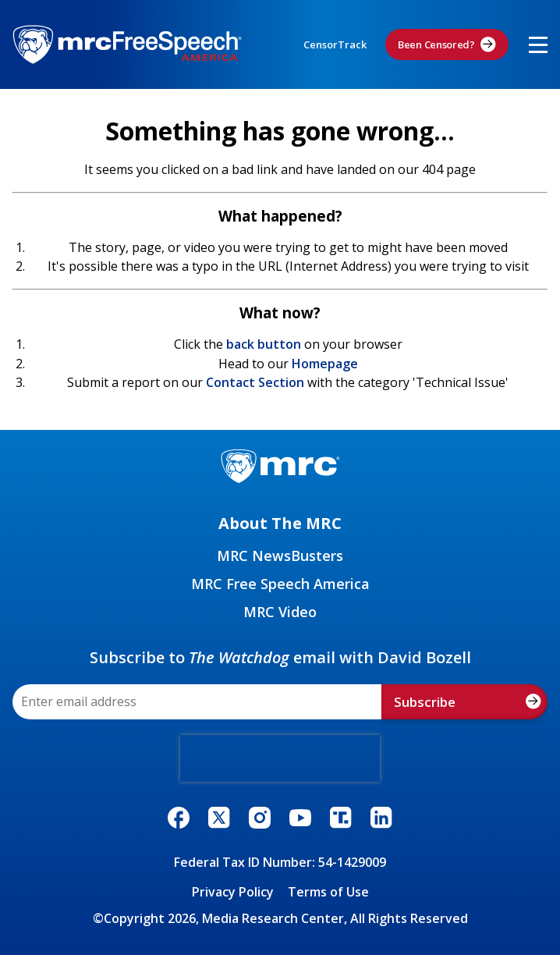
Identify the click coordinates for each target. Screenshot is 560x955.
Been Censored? (447, 44)
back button (264, 344)
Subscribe (468, 702)
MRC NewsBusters (280, 556)
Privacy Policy (233, 892)
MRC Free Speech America (280, 584)
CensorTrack (335, 44)
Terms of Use (328, 892)
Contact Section (255, 382)
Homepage (325, 364)
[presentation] (280, 758)
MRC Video (280, 612)
